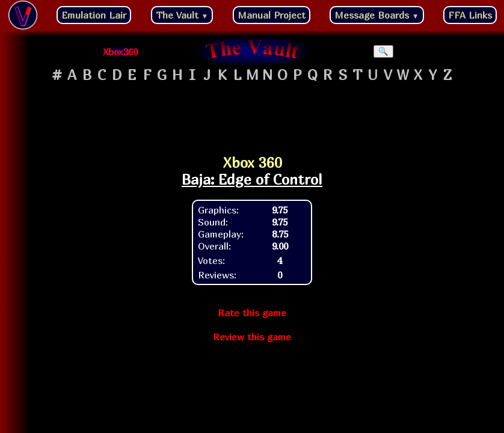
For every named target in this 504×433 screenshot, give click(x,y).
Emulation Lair (94, 15)
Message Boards (377, 15)
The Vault (182, 15)
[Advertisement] (252, 115)
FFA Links (470, 15)
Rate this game (252, 313)
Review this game (252, 337)
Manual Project (272, 15)
